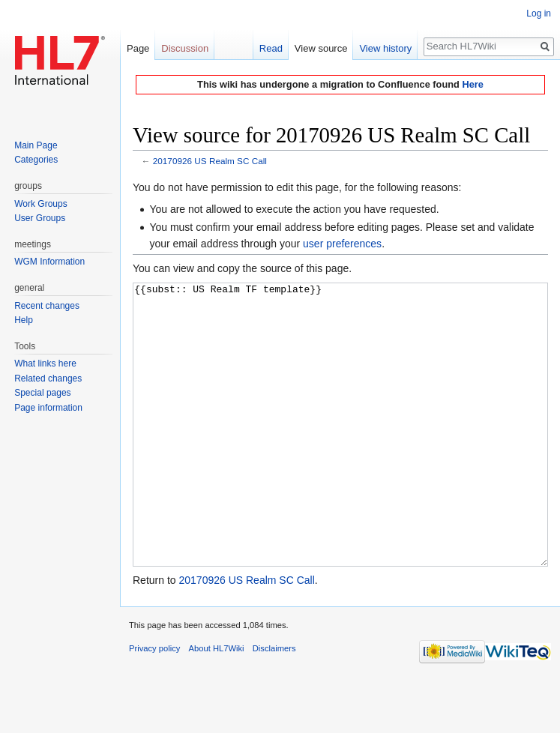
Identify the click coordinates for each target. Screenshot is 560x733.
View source (321, 48)
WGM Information (49, 262)
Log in (539, 13)
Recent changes (47, 306)
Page (138, 48)
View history (385, 48)
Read (271, 48)
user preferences (342, 244)
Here (472, 84)
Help (24, 320)
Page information (48, 408)
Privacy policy (154, 705)
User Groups (40, 218)
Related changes (48, 378)
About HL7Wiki (217, 705)
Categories (36, 160)
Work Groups (40, 204)
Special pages (42, 393)
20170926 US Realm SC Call (210, 161)
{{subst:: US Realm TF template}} (340, 453)
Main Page (36, 145)
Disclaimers (274, 705)
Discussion (185, 48)
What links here (45, 364)
